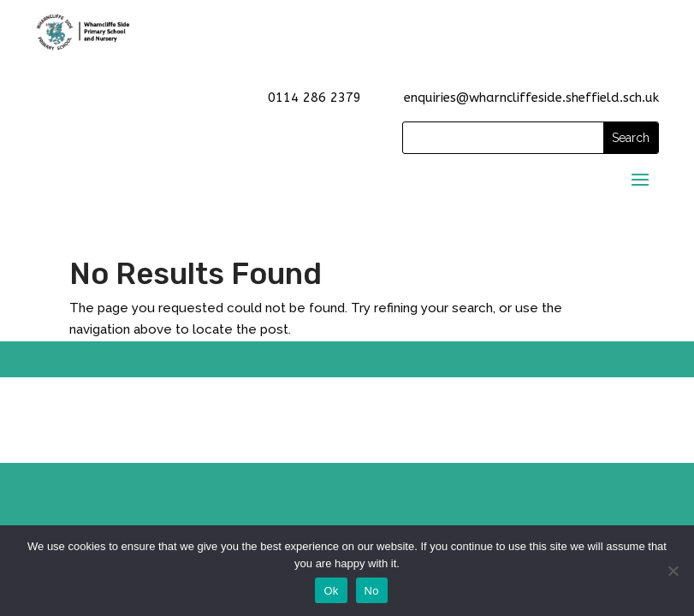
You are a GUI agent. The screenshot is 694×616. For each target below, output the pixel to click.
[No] (673, 571)
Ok (331, 591)
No (372, 591)
